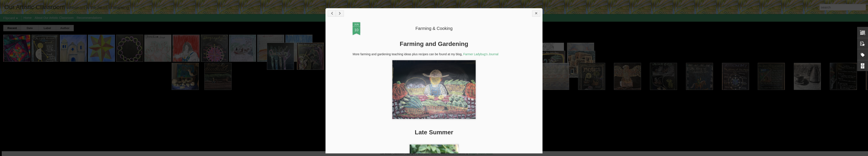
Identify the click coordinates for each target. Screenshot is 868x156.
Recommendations (89, 18)
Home (27, 18)
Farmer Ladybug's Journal (481, 54)
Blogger (473, 154)
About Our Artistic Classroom (54, 18)
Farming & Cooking (434, 28)
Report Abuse (486, 154)
